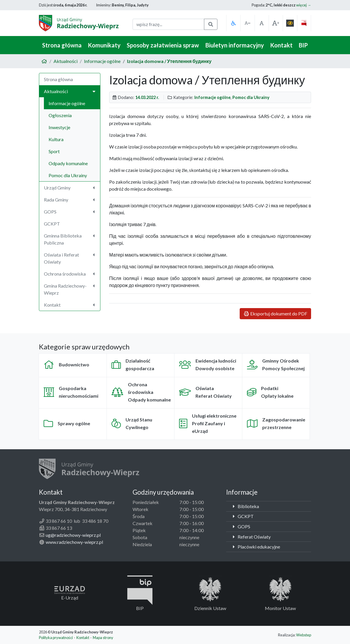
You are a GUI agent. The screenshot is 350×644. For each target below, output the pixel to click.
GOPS (241, 526)
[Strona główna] (44, 61)
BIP (303, 45)
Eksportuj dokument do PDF (275, 314)
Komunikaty (104, 45)
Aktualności (66, 61)
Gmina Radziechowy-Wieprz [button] (70, 289)
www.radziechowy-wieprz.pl (74, 542)
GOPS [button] (70, 212)
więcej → (304, 5)
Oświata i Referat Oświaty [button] (70, 258)
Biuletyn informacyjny (235, 45)
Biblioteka (245, 506)
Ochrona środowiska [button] (70, 274)
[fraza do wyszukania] (168, 24)
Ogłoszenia (60, 115)
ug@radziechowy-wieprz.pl (73, 535)
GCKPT (52, 224)
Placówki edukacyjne (255, 547)
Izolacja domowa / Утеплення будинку (169, 61)
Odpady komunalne (68, 163)
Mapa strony (103, 638)
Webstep (304, 635)
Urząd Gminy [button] (70, 188)
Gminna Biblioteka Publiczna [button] (70, 239)
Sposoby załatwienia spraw (163, 45)
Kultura (56, 139)
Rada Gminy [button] (70, 200)
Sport (54, 151)
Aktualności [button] (70, 91)
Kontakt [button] (70, 305)
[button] (233, 23)
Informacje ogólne (102, 61)
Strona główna (62, 45)
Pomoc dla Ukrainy (68, 175)
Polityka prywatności (56, 638)
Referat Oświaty (251, 537)
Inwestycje (59, 127)
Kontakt (281, 45)
